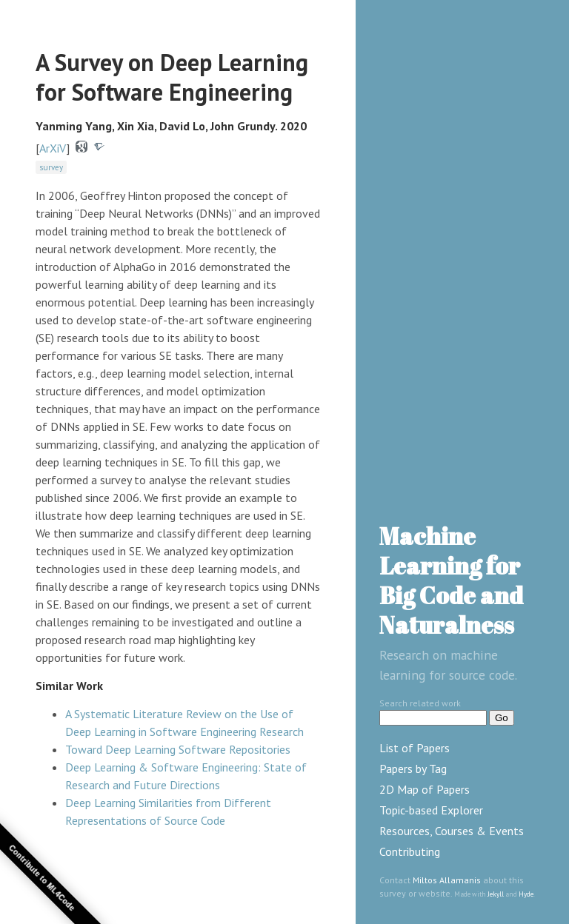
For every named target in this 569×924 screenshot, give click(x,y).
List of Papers (415, 748)
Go (502, 718)
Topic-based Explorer (431, 810)
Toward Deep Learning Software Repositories (178, 749)
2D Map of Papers (425, 789)
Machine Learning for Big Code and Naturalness (451, 580)
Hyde (526, 894)
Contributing (410, 851)
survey (51, 167)
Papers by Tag (413, 769)
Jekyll (496, 894)
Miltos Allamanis (447, 880)
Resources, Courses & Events (452, 831)
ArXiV (53, 148)
